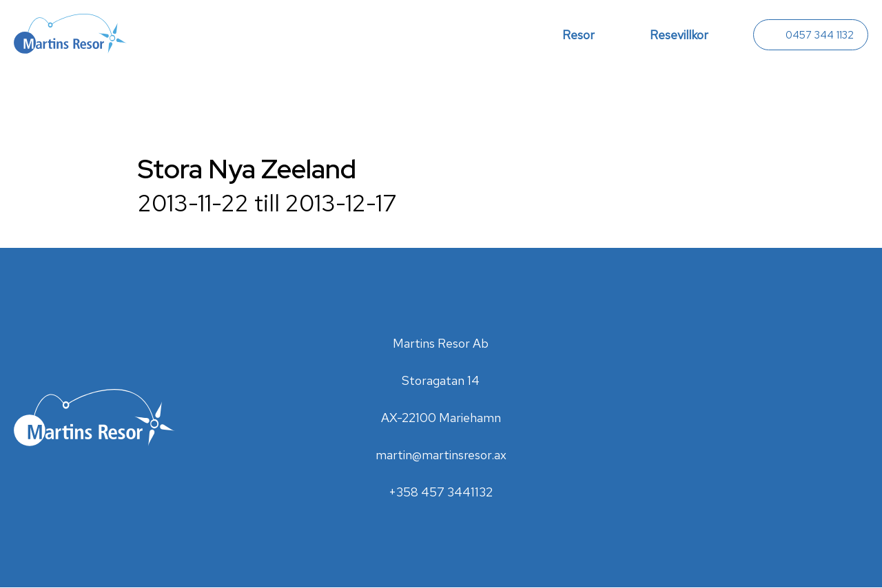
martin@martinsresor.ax (441, 455)
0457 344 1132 (820, 35)
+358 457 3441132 (441, 492)
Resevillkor (679, 35)
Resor (578, 35)
